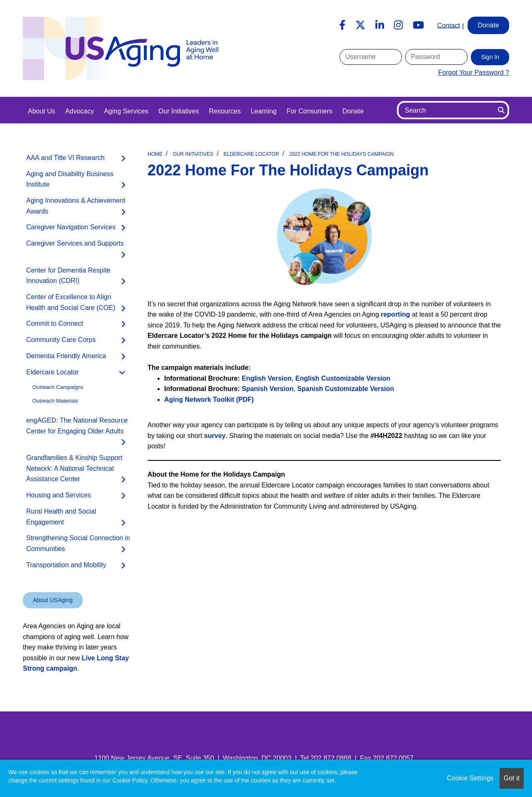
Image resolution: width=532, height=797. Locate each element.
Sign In (490, 57)
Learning (264, 111)
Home (155, 154)
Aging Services (126, 111)
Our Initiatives (179, 111)
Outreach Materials (55, 401)
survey (215, 436)
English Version (267, 378)
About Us (42, 111)
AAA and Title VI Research (65, 158)
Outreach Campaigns (58, 387)
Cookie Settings (470, 778)
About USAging (53, 600)
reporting (395, 314)
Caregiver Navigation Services (71, 227)
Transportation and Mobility (66, 565)
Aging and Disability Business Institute (70, 179)
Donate (353, 111)
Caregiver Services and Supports (75, 243)
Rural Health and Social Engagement (61, 517)
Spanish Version (268, 389)
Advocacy (80, 111)
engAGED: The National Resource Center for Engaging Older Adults (77, 426)
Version (343, 378)
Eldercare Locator (251, 154)
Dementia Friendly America (66, 356)
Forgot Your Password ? (474, 73)
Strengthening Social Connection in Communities (78, 543)
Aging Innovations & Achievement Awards (76, 206)
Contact (449, 25)
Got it (512, 778)
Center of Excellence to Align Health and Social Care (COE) (71, 302)
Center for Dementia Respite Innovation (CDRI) (68, 276)
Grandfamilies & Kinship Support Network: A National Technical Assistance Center (74, 468)
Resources (225, 111)
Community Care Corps (61, 340)
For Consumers (309, 111)
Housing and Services (59, 495)
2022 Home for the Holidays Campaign (341, 154)
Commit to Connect (55, 323)
